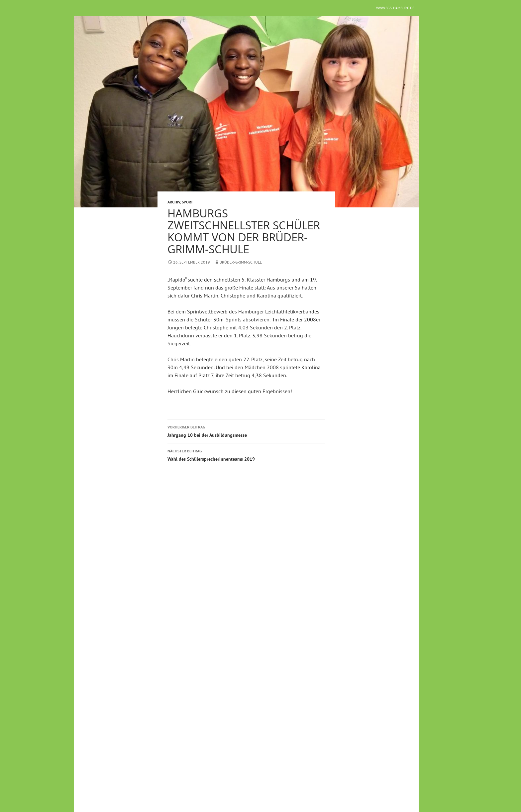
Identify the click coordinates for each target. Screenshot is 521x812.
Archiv (174, 202)
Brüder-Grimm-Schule (241, 262)
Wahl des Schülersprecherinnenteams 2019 (246, 455)
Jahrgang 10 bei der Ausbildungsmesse (246, 431)
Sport (187, 202)
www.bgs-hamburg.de (395, 8)
